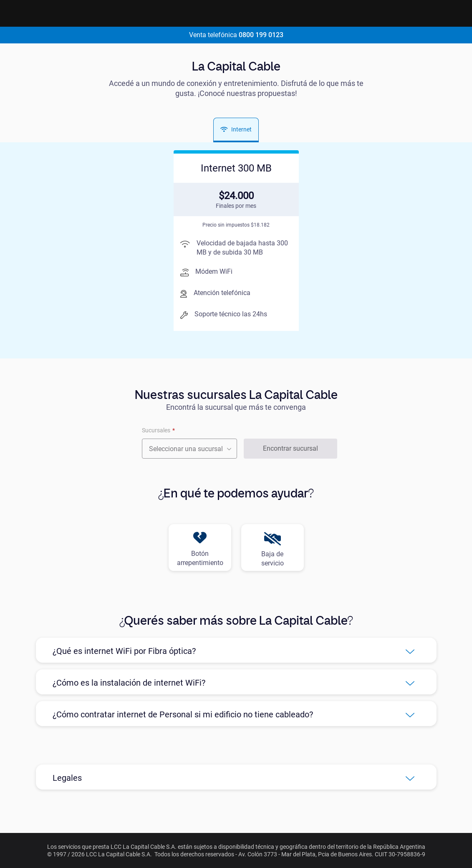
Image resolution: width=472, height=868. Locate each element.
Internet (236, 129)
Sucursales (156, 430)
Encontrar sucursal (290, 448)
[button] (236, 650)
